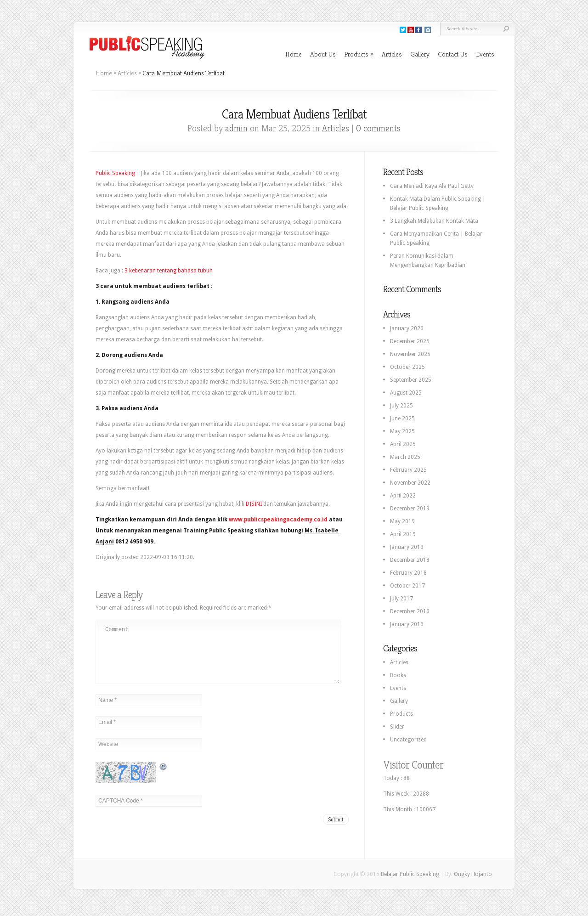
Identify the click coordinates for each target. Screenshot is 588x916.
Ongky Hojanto (473, 879)
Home (294, 54)
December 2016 (410, 611)
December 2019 (410, 509)
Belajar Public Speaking (410, 879)
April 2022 (403, 496)
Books (398, 675)
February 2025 (408, 470)
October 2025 (407, 367)
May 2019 (402, 521)
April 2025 (403, 444)
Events (485, 54)
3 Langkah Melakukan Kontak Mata (434, 221)
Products (359, 54)
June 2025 (402, 418)
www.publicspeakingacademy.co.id (278, 520)
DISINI (254, 504)
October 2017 (407, 586)
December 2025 (410, 341)
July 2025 (401, 406)
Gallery (420, 54)
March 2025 (405, 457)
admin (236, 128)
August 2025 (406, 393)
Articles (392, 54)
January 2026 (407, 328)
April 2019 (403, 534)
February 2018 (408, 573)
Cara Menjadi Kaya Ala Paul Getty (432, 186)
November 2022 (410, 483)
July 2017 (401, 599)
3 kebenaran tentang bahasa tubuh (169, 271)
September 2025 (411, 380)
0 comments (378, 128)
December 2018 (410, 560)
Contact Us (453, 54)
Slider (397, 727)
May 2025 (402, 431)
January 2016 (407, 624)
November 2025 (410, 354)
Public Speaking (115, 173)
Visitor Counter (413, 765)
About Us (323, 54)
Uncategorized (408, 740)
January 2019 (407, 547)
